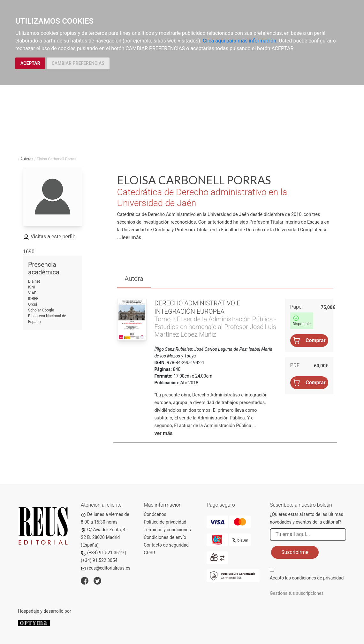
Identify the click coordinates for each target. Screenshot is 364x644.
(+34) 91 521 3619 (102, 553)
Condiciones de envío (165, 537)
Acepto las (307, 578)
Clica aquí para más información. (240, 41)
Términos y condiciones (167, 530)
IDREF (33, 299)
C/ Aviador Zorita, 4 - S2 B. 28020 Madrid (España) (104, 537)
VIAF (32, 293)
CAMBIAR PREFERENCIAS (78, 63)
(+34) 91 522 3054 (99, 560)
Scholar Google (41, 310)
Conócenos (155, 514)
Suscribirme (295, 552)
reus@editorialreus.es (106, 568)
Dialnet (34, 281)
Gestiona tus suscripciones (297, 593)
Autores (27, 159)
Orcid (33, 304)
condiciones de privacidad (318, 578)
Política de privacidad (165, 522)
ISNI (32, 287)
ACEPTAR (30, 63)
